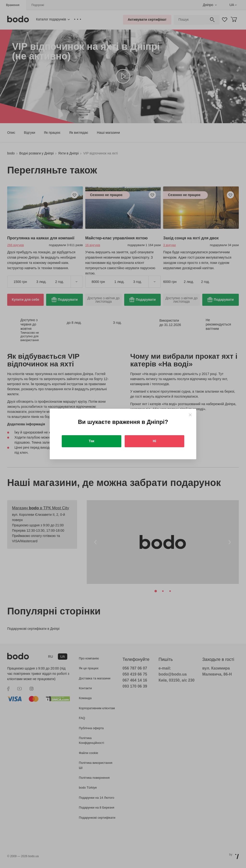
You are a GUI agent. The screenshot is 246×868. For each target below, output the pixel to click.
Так (92, 441)
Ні (154, 441)
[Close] (190, 415)
